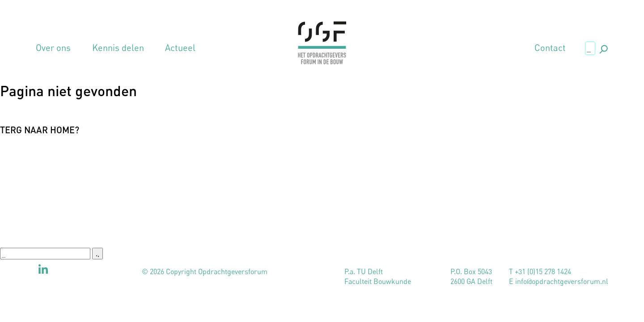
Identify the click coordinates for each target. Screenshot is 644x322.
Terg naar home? (40, 130)
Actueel (180, 48)
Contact (550, 48)
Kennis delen (118, 48)
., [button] (603, 48)
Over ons (53, 48)
